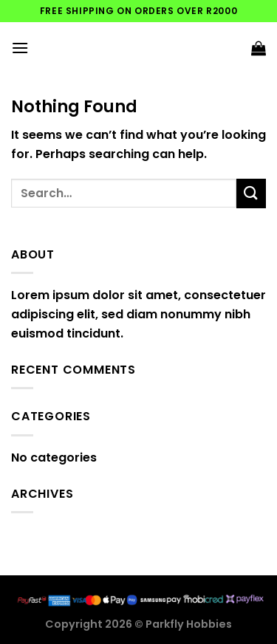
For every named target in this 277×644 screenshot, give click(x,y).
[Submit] (251, 193)
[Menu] (20, 48)
